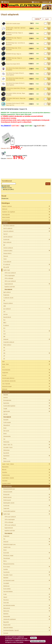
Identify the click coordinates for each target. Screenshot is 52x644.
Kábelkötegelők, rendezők (9, 503)
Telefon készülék (7, 461)
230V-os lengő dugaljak (10, 275)
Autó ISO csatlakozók (8, 237)
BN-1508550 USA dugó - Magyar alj (14, 54)
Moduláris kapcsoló (7, 497)
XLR (4, 359)
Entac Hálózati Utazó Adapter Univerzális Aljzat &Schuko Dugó (15, 79)
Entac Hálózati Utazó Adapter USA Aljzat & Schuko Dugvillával (15, 84)
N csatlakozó (6, 325)
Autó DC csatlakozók (8, 228)
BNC (4, 245)
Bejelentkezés (46, 2)
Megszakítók (6, 622)
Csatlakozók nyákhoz (8, 251)
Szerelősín (6, 569)
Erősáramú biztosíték (8, 492)
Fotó (4, 439)
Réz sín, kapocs (7, 567)
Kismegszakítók (7, 616)
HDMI (5, 306)
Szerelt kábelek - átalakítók (8, 478)
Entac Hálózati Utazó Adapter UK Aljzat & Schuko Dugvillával (15, 74)
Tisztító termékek (7, 422)
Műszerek (4, 469)
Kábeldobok (6, 578)
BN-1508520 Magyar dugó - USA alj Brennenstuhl (14, 49)
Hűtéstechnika (6, 450)
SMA (4, 336)
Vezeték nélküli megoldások (9, 406)
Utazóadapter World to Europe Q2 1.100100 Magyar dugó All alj (15, 104)
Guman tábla (6, 603)
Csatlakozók (5, 223)
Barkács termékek (6, 217)
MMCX (5, 323)
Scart (5, 334)
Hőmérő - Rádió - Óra (8, 445)
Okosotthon (5, 472)
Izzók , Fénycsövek (6, 384)
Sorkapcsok (6, 339)
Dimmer (5, 433)
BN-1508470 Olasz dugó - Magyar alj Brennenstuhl (14, 39)
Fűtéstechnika (6, 442)
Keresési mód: (6, 186)
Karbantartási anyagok (7, 386)
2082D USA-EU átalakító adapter (13, 24)
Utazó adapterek (8, 289)
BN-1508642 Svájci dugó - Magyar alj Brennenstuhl (14, 59)
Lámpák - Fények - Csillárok (8, 464)
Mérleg (5, 458)
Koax (4, 320)
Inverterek (6, 397)
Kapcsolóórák (6, 453)
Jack (4, 312)
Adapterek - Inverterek (7, 206)
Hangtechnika (5, 372)
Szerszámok (5, 481)
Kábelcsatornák (7, 608)
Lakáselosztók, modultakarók (10, 619)
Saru (4, 331)
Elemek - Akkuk (5, 364)
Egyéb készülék (7, 411)
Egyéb (3, 361)
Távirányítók (6, 420)
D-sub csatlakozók (7, 262)
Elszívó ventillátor (7, 589)
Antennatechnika (7, 436)
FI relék (5, 594)
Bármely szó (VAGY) (8, 189)
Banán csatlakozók (7, 242)
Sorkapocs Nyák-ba (7, 253)
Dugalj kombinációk (9, 284)
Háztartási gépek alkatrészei (8, 378)
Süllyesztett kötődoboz (8, 627)
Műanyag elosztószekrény (9, 564)
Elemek (5, 428)
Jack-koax (5, 314)
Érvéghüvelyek (6, 295)
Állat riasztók (6, 431)
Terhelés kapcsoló (7, 500)
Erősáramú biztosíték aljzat (9, 489)
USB (4, 353)
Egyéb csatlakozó (7, 292)
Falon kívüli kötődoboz (8, 591)
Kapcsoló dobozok (7, 317)
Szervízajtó (6, 633)
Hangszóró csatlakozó (8, 303)
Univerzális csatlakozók (8, 231)
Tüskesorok (6, 256)
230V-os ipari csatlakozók (10, 273)
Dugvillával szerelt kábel (10, 287)
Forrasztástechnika (6, 370)
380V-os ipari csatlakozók (10, 281)
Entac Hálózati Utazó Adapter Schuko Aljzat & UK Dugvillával (16, 69)
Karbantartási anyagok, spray (9, 544)
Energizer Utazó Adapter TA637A (13, 64)
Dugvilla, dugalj (7, 270)
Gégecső (5, 597)
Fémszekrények (7, 558)
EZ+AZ (4, 367)
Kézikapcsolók (6, 494)
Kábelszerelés (6, 611)
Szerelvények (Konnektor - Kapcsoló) (11, 630)
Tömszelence (6, 600)
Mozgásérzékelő (7, 625)
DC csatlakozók (7, 264)
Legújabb (47, 19)
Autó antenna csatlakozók (9, 226)
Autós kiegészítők (6, 214)
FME (4, 300)
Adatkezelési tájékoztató (38, 641)
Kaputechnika (6, 403)
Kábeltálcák (6, 614)
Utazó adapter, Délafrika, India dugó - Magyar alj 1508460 (16, 94)
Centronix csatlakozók (8, 248)
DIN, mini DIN (6, 267)
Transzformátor (6, 572)
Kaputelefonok (6, 456)
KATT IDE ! (41, 126)
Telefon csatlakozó (7, 345)
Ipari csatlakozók (7, 309)
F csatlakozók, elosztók (8, 298)
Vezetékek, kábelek (6, 483)
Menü (6, 2)
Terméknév (37, 19)
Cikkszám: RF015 (5, 148)
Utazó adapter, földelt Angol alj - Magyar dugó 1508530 (16, 99)
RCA (4, 328)
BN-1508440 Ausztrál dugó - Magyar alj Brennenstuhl (14, 34)
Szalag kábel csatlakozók (9, 342)
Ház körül (4, 375)
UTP (4, 356)
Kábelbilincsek (6, 586)
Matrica (5, 561)
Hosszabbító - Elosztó (8, 447)
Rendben (33, 638)
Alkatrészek (5, 209)
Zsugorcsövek (6, 508)
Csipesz (5, 259)
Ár (43, 19)
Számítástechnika (6, 475)
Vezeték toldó (6, 239)
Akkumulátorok (7, 425)
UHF (4, 350)
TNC (4, 348)
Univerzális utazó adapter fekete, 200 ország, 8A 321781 (16, 89)
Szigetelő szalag (7, 547)
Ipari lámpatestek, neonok (9, 580)
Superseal (5, 234)
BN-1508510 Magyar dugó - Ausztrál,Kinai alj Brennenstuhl (15, 44)
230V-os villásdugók (9, 278)
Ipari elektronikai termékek (9, 605)
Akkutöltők (6, 395)
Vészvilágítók (6, 583)
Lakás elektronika (6, 392)
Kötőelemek (5, 389)
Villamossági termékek (7, 486)
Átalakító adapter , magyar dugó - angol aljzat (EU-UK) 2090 (16, 29)
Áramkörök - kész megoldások (9, 212)
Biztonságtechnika (6, 220)
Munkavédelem (5, 467)
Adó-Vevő (5, 414)
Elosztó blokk (6, 553)
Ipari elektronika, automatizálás (9, 381)
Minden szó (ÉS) (7, 188)
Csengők (5, 409)
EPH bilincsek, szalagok (8, 555)
